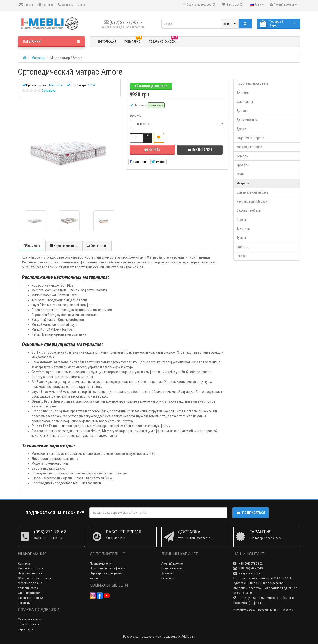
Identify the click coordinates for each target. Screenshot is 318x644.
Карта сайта (26, 629)
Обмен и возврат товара (34, 578)
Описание (31, 245)
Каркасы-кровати (249, 147)
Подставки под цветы (253, 83)
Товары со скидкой (163, 41)
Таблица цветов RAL (31, 598)
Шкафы (242, 256)
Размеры (136, 116)
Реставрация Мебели (252, 201)
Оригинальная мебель (252, 192)
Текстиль (243, 229)
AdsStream (188, 637)
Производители (100, 563)
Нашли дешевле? (151, 86)
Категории (51, 41)
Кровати (243, 165)
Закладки (168, 573)
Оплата (26, 5)
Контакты (66, 5)
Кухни (241, 174)
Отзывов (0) (97, 246)
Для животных (247, 120)
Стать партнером (29, 593)
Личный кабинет (173, 563)
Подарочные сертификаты (108, 568)
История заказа (172, 568)
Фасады (243, 247)
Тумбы (241, 238)
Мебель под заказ (30, 583)
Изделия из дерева (250, 138)
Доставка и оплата (31, 568)
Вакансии (24, 603)
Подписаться (251, 513)
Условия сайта (28, 588)
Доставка (45, 5)
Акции (94, 578)
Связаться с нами (30, 619)
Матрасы (243, 183)
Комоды (243, 156)
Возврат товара (28, 624)
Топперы (243, 92)
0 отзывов (49, 90)
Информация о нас (31, 573)
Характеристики (63, 246)
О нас (81, 5)
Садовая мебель (249, 210)
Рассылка (168, 578)
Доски (241, 129)
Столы (241, 220)
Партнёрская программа (106, 573)
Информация (107, 42)
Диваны (242, 111)
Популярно (133, 41)
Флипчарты (245, 102)
